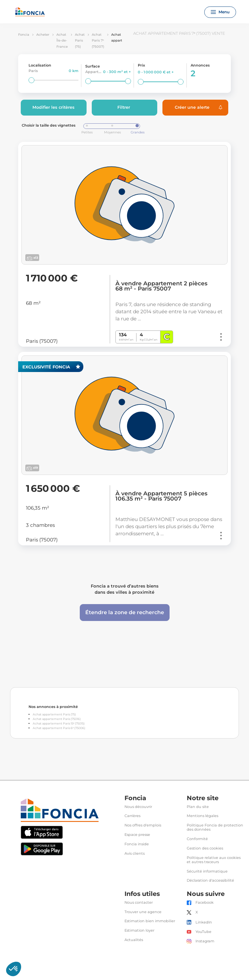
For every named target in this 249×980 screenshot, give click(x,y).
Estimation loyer (139, 930)
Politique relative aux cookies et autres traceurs (214, 860)
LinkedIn (204, 922)
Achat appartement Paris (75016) (57, 719)
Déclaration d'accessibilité (210, 881)
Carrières (132, 816)
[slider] (31, 80)
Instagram (205, 941)
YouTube (203, 932)
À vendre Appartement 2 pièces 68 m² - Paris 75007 (161, 286)
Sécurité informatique (207, 871)
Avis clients (135, 854)
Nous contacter (139, 903)
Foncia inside (137, 844)
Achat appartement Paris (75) (54, 714)
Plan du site (198, 807)
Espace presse (137, 835)
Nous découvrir (138, 807)
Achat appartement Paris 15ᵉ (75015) (59, 723)
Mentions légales (202, 816)
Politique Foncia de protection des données (215, 827)
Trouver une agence (143, 912)
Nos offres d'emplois (143, 825)
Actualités (134, 940)
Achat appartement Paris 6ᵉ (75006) (59, 728)
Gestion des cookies (205, 848)
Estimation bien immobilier (150, 921)
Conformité (197, 839)
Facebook (205, 903)
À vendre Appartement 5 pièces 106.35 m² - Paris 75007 (161, 496)
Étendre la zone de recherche (125, 612)
